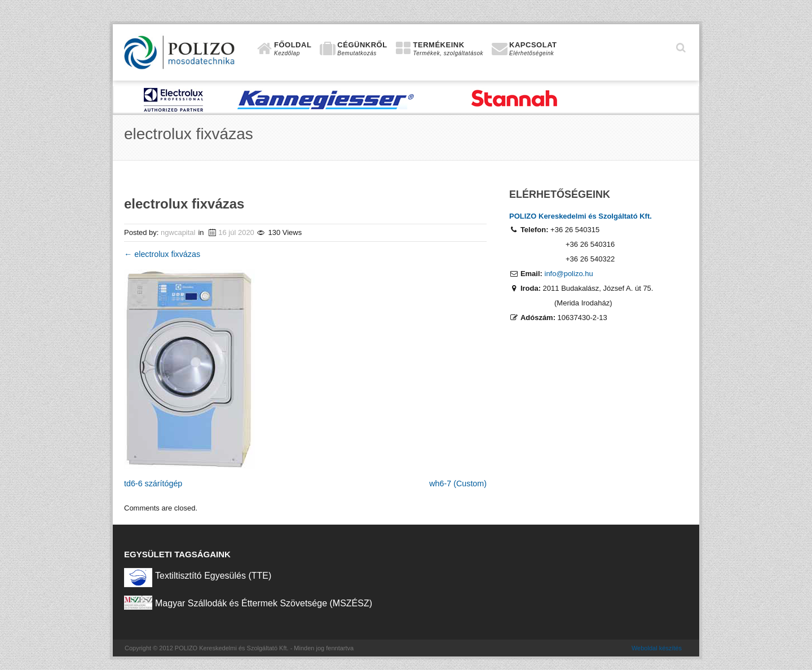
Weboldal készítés (657, 648)
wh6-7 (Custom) (458, 483)
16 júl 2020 (236, 232)
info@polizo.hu (569, 274)
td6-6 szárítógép (153, 483)
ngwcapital (178, 232)
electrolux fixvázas (162, 254)
